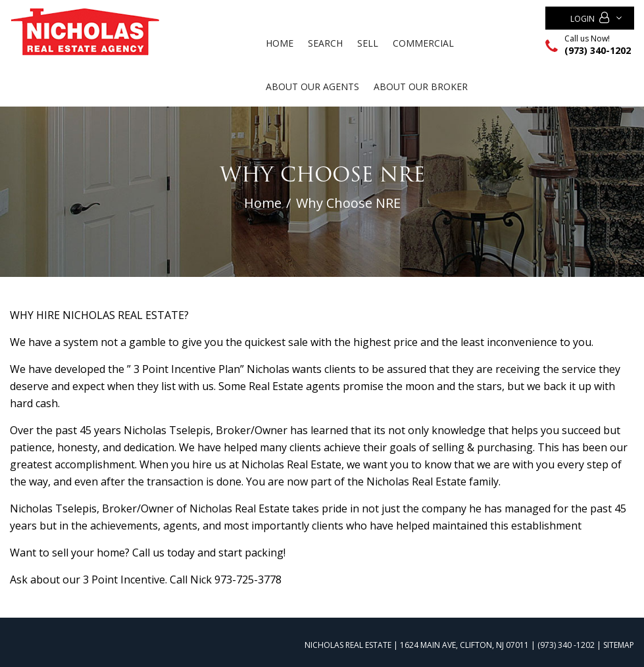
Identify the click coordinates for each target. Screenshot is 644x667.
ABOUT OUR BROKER (421, 86)
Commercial (423, 43)
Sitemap (619, 645)
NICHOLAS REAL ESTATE (348, 645)
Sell (368, 43)
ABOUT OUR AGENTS (312, 86)
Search (325, 43)
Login (590, 18)
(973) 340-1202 (598, 50)
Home (280, 43)
